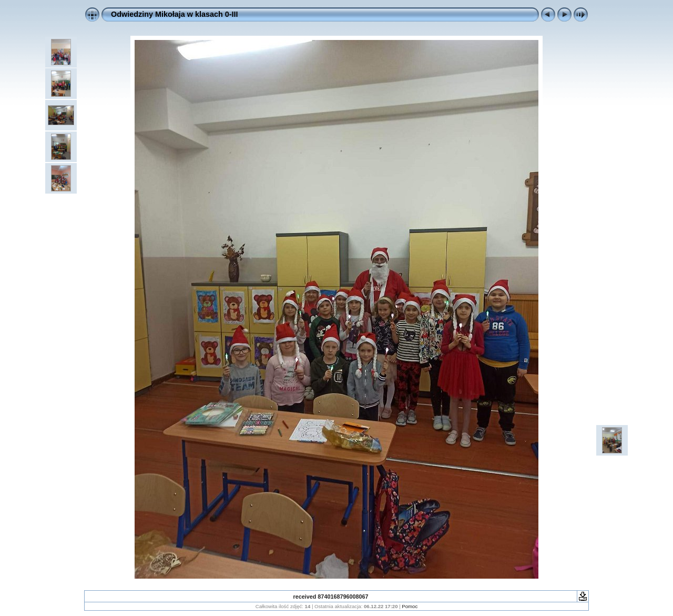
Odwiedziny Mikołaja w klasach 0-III (175, 14)
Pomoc (410, 606)
